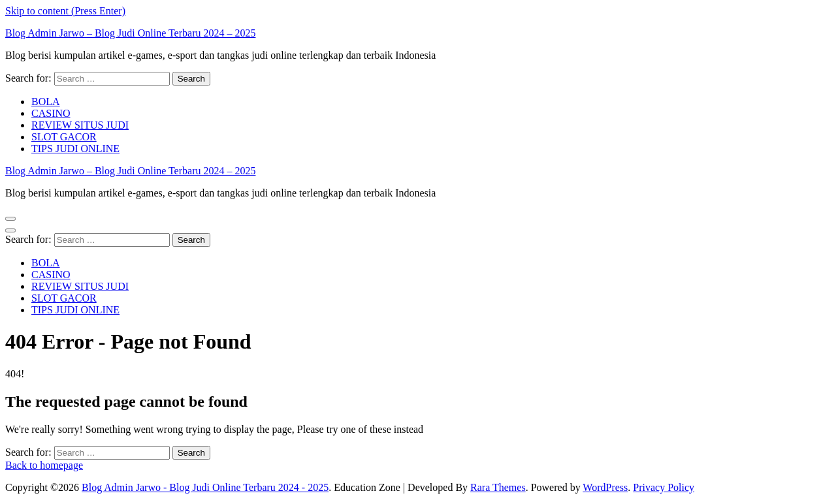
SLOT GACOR (64, 137)
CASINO (51, 113)
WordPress (605, 487)
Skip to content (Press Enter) (65, 11)
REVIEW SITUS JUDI (80, 125)
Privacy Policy (664, 487)
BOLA (46, 102)
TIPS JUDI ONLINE (75, 149)
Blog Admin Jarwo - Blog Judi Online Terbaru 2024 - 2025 (205, 487)
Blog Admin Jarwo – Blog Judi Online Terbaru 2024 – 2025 (130, 33)
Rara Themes (498, 487)
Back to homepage (44, 465)
